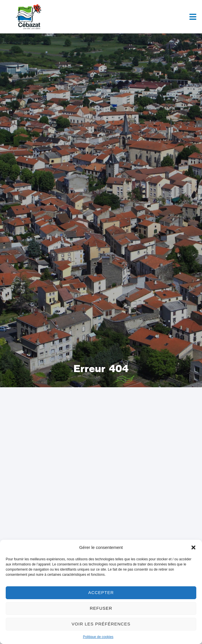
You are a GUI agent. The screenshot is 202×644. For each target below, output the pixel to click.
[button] (193, 547)
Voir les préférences (101, 624)
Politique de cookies (98, 637)
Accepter (101, 592)
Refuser (101, 608)
